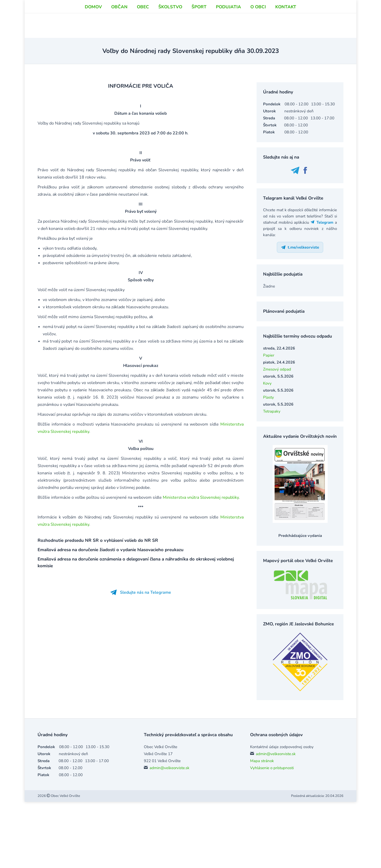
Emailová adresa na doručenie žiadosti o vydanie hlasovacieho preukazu (111, 550)
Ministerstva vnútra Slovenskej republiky (201, 497)
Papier (269, 355)
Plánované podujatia (284, 311)
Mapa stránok (262, 761)
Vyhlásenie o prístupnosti (272, 768)
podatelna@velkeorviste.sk (285, 15)
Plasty (269, 397)
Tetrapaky (272, 411)
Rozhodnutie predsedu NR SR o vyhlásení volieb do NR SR (98, 540)
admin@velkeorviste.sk (170, 768)
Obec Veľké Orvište (65, 796)
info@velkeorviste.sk (280, 10)
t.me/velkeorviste (300, 247)
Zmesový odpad (277, 369)
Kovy (267, 383)
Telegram (322, 222)
